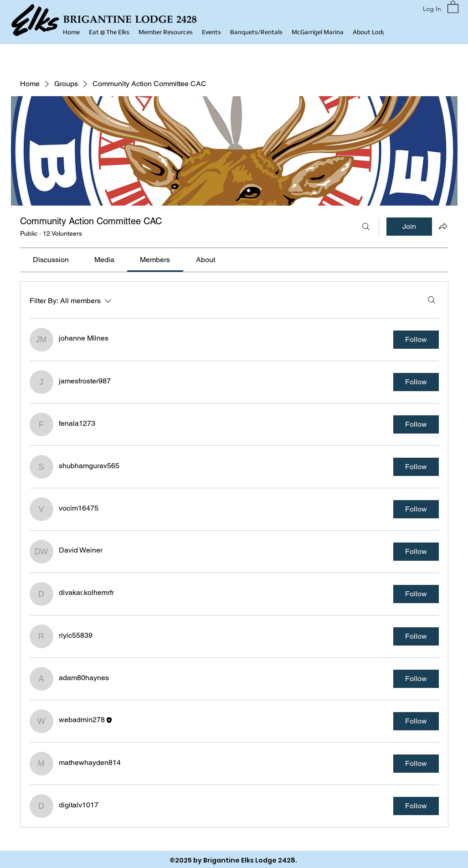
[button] (166, 32)
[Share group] (443, 226)
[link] (51, 260)
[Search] (366, 227)
